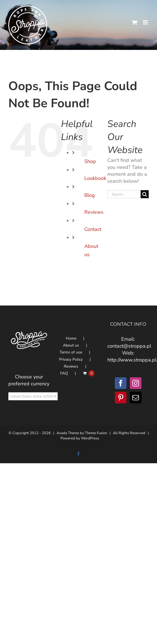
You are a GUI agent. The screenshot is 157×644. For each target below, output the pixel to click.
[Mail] (136, 398)
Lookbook (95, 178)
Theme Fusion (96, 433)
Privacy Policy (71, 359)
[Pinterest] (121, 398)
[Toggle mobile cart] (135, 22)
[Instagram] (136, 383)
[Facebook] (121, 383)
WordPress (90, 438)
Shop (90, 161)
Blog (90, 195)
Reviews (94, 212)
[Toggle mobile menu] (146, 22)
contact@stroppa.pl (129, 346)
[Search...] (124, 194)
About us (71, 345)
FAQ (64, 373)
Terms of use (71, 352)
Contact (93, 229)
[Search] (145, 194)
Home (71, 338)
